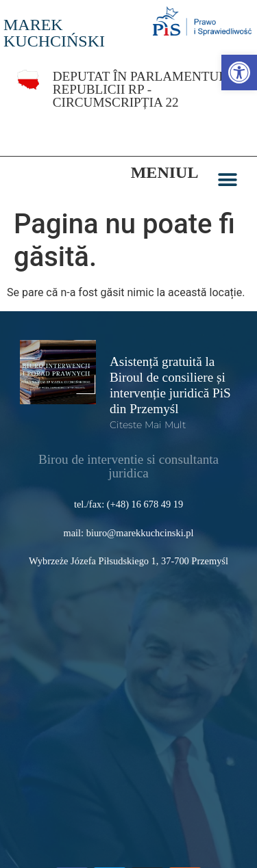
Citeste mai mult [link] (148, 409)
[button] (227, 164)
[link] (239, 73)
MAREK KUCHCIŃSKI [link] (54, 33)
